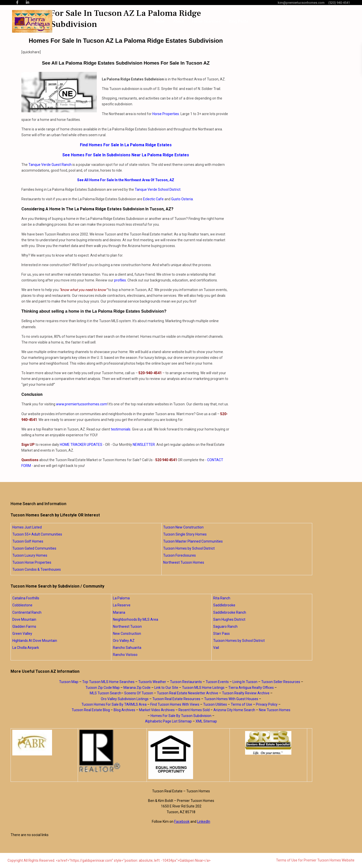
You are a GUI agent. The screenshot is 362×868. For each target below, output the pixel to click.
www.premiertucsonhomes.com (82, 404)
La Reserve (122, 605)
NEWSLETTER (144, 445)
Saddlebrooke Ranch (230, 612)
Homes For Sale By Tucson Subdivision (181, 716)
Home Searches (206, 21)
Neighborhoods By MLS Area (135, 619)
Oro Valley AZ (124, 641)
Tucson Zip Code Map (103, 688)
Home (160, 21)
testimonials (121, 429)
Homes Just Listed (27, 527)
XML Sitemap (206, 721)
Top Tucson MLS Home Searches (108, 682)
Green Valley (22, 634)
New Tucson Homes (275, 710)
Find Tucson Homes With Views (175, 704)
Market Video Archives (157, 710)
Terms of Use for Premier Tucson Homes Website (315, 860)
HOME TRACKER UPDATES (81, 445)
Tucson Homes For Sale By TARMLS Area (114, 704)
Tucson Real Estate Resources (176, 699)
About (178, 21)
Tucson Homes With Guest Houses (231, 699)
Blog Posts (239, 21)
